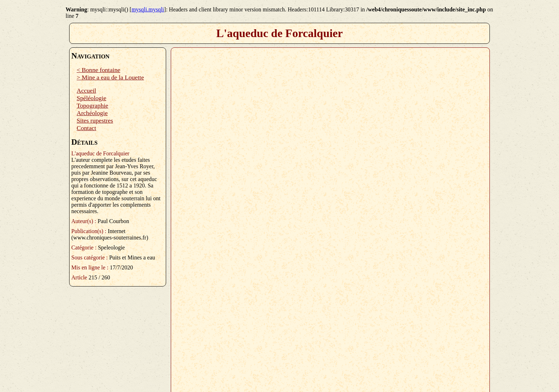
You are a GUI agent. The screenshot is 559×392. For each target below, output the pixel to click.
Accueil (86, 91)
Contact (86, 128)
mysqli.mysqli (148, 9)
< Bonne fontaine (98, 70)
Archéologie (92, 113)
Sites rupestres (95, 120)
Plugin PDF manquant (330, 217)
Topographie (93, 105)
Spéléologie (91, 98)
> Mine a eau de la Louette (110, 77)
